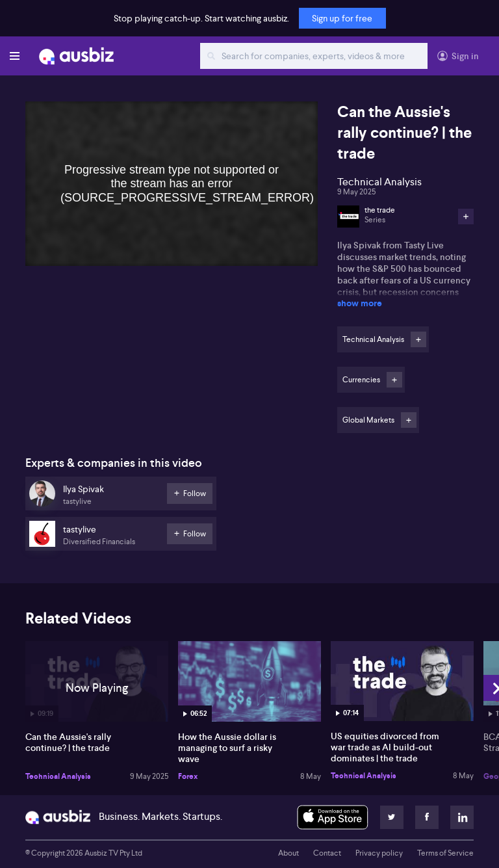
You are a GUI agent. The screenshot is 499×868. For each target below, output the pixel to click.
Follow (418, 339)
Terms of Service (445, 853)
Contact (327, 853)
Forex (188, 776)
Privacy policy (379, 853)
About (288, 853)
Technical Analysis (58, 776)
